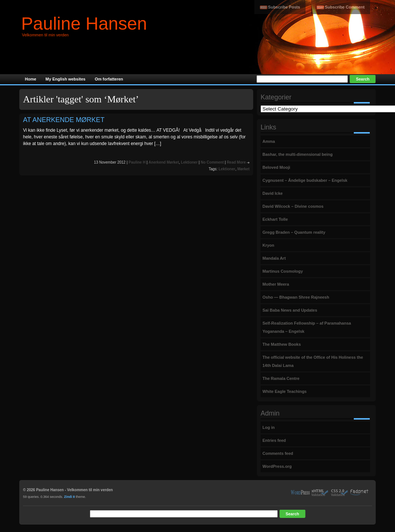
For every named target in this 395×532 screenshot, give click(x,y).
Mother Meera (276, 284)
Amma (269, 141)
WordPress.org (277, 466)
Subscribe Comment (345, 7)
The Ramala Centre (281, 378)
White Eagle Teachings (285, 391)
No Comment (212, 162)
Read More (236, 162)
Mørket (243, 169)
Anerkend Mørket (164, 162)
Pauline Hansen (84, 24)
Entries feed (274, 440)
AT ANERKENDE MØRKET (64, 120)
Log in (269, 427)
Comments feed (278, 453)
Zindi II (70, 497)
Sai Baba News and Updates (290, 310)
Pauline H (137, 162)
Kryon (268, 245)
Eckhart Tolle (275, 219)
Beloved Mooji (276, 167)
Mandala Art (274, 258)
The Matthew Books (282, 344)
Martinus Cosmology (283, 271)
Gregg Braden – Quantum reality (294, 232)
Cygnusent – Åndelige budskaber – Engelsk (305, 180)
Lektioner (189, 162)
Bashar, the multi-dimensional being (298, 154)
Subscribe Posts (284, 7)
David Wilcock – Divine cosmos (293, 206)
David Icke (272, 193)
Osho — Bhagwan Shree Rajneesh (296, 297)
